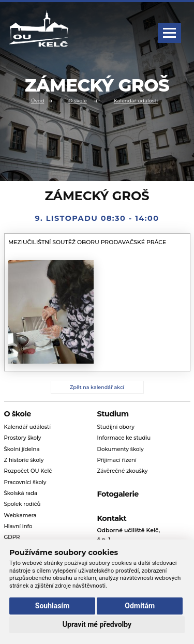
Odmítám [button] (140, 606)
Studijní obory (116, 427)
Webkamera (20, 515)
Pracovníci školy (25, 482)
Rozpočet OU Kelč (28, 471)
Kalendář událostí (136, 101)
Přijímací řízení (117, 460)
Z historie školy (24, 460)
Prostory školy (23, 438)
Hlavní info (18, 526)
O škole (78, 101)
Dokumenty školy (121, 449)
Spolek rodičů (23, 504)
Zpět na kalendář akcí (97, 387)
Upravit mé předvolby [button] (97, 624)
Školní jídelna (22, 449)
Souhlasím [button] (53, 606)
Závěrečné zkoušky (123, 471)
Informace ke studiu (124, 438)
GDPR (12, 537)
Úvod (38, 101)
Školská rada (21, 493)
